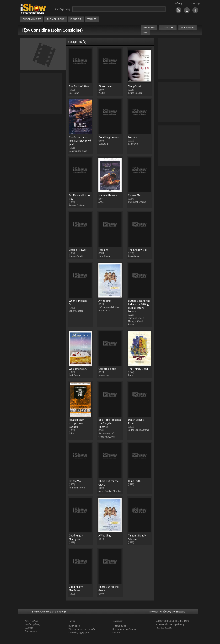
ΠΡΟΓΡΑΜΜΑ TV (32, 19)
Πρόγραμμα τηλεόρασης (124, 629)
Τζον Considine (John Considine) (52, 30)
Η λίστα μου (74, 626)
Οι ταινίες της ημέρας (79, 633)
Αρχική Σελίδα (32, 621)
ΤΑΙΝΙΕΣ (92, 19)
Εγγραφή (196, 3)
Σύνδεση (178, 3)
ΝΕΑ (145, 32)
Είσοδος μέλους (32, 624)
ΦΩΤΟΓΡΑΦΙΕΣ (187, 28)
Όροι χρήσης (31, 631)
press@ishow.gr (177, 624)
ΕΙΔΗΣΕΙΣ (76, 19)
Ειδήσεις (116, 633)
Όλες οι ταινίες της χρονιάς (82, 629)
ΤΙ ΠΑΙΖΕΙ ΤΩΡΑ (55, 19)
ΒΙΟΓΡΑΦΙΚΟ (149, 28)
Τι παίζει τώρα (119, 626)
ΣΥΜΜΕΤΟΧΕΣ (168, 28)
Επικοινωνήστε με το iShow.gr (49, 612)
